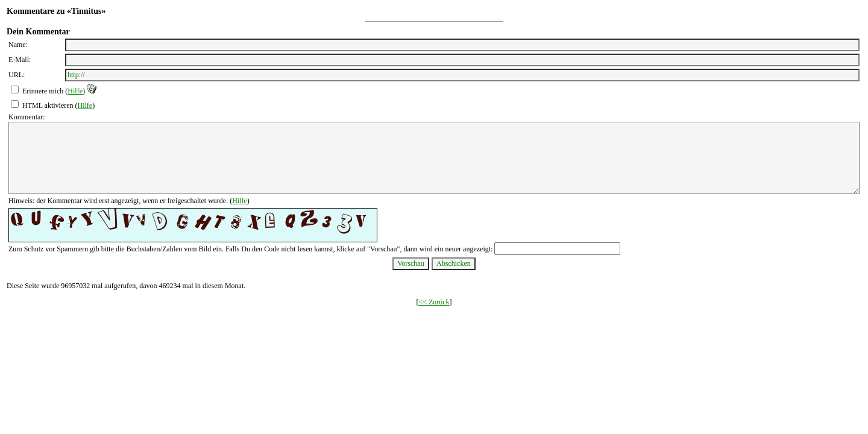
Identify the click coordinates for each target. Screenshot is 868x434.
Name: (18, 45)
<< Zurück (434, 302)
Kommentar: (27, 117)
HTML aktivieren (48, 105)
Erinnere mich (43, 91)
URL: (17, 75)
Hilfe (75, 91)
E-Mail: (20, 60)
